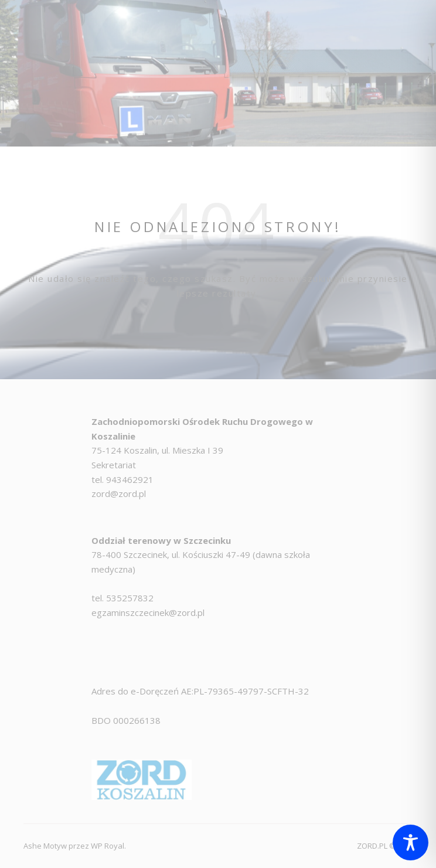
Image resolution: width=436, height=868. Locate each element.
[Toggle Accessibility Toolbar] (411, 843)
